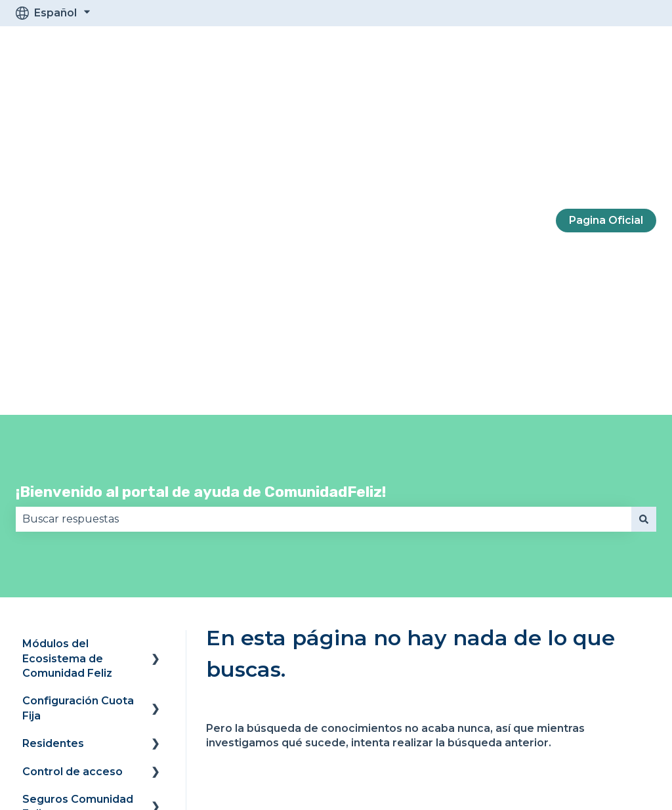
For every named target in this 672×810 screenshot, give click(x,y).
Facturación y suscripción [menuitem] (59, 608)
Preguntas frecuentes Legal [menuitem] (69, 538)
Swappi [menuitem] (43, 573)
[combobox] (324, 208)
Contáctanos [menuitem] (57, 644)
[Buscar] (644, 208)
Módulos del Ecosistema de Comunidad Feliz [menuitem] (67, 347)
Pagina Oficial (606, 65)
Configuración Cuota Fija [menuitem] (78, 397)
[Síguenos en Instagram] (559, 724)
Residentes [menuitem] (53, 432)
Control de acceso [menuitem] (73, 460)
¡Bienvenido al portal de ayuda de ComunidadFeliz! (201, 181)
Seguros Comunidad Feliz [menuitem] (78, 495)
